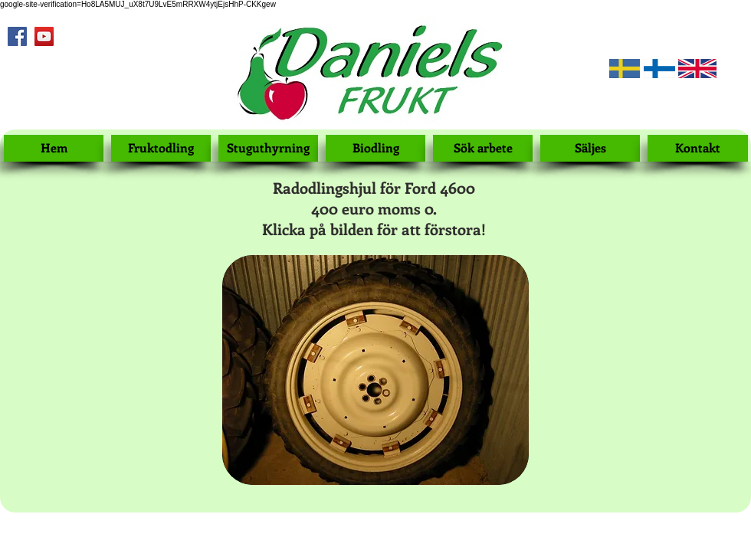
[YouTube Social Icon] (44, 36)
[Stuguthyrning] (268, 148)
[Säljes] (590, 148)
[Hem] (54, 148)
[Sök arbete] (483, 148)
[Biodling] (375, 148)
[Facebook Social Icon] (17, 36)
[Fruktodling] (161, 148)
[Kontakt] (698, 148)
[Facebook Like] (27, 69)
